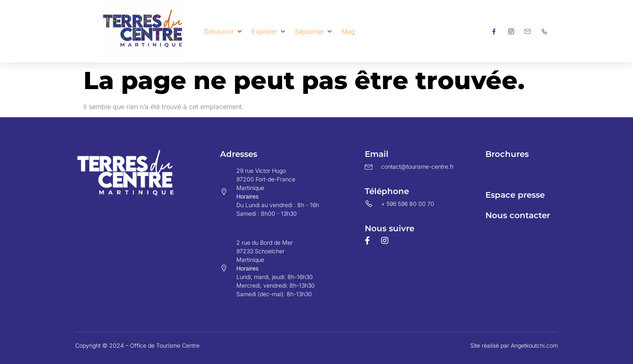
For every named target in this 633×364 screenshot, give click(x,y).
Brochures (507, 154)
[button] (224, 31)
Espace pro (509, 174)
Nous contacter (518, 215)
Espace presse (515, 195)
